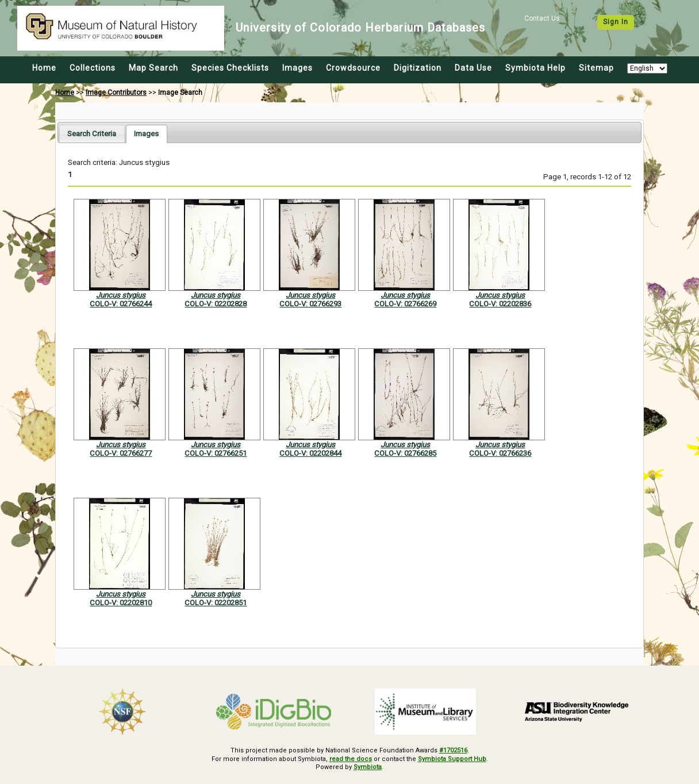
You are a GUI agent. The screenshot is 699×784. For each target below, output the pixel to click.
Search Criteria (92, 134)
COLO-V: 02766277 (121, 453)
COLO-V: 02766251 (216, 453)
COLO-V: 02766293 (310, 304)
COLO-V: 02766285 (405, 453)
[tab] (92, 134)
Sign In (616, 22)
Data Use (473, 68)
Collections (93, 68)
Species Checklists (230, 68)
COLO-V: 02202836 (500, 304)
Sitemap (596, 68)
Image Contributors (116, 93)
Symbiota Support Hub (452, 759)
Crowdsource (353, 68)
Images (297, 68)
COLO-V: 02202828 (216, 304)
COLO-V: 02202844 (310, 453)
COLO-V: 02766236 (500, 453)
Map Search (153, 68)
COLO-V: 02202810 (121, 603)
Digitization (418, 68)
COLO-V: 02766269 (405, 304)
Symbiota (368, 767)
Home (44, 68)
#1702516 (453, 750)
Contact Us (542, 18)
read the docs (351, 759)
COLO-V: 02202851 (216, 603)
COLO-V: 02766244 (121, 304)
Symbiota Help (535, 68)
